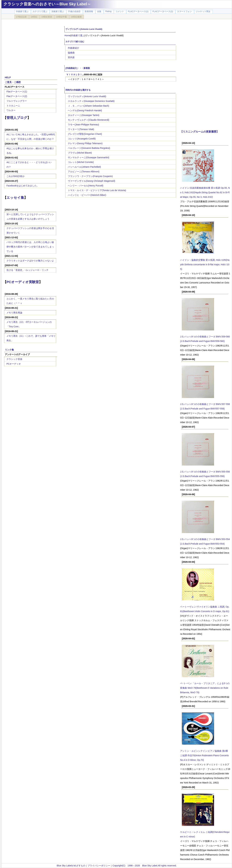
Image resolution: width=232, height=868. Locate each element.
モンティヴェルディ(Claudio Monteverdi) (89, 120)
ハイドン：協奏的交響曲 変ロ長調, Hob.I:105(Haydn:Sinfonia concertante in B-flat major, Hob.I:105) (205, 264)
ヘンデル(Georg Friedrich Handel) (85, 110)
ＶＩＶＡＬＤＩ (74, 75)
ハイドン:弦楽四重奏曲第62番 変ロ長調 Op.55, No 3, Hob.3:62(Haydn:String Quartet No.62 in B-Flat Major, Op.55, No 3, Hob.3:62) (205, 192)
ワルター (11, 110)
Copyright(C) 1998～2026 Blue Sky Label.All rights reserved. (145, 866)
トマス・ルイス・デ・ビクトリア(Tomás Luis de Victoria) (97, 190)
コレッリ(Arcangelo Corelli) (82, 139)
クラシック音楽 (14, 359)
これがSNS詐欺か (16, 176)
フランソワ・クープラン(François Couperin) (90, 176)
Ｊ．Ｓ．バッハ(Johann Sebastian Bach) (88, 106)
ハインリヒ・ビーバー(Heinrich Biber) (87, 195)
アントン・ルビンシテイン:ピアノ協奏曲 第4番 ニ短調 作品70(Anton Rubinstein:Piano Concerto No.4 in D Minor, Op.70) (204, 755)
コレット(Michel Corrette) (81, 162)
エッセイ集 (15, 198)
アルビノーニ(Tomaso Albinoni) (84, 172)
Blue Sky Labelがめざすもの (71, 866)
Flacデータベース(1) (17, 92)
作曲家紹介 (74, 48)
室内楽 (71, 57)
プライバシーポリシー (99, 866)
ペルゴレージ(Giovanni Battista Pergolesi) (89, 148)
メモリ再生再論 (14, 313)
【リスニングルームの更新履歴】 (200, 132)
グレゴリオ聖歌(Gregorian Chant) (85, 134)
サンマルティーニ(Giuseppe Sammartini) (89, 157)
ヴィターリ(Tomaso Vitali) (81, 129)
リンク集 (9, 350)
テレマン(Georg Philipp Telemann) (85, 143)
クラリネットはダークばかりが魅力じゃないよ (30, 261)
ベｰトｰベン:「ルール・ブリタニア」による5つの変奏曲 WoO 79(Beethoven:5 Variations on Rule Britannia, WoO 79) (205, 688)
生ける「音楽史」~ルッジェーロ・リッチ (27, 270)
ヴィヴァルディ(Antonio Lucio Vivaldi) (87, 96)
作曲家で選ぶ (78, 35)
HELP (8, 77)
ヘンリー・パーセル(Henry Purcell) (86, 186)
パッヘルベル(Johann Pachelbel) (84, 167)
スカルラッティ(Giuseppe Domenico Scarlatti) (91, 101)
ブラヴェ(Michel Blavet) (80, 153)
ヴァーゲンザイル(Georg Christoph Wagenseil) (92, 181)
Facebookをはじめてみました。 (23, 186)
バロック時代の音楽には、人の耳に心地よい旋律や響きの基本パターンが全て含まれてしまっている (30, 247)
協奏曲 (71, 53)
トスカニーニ (13, 106)
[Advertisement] (31, 46)
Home (67, 35)
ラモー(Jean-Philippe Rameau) (83, 125)
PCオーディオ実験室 (23, 282)
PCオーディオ (14, 364)
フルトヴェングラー (17, 101)
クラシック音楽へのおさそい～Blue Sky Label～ (47, 4)
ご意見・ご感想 (13, 82)
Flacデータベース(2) (17, 96)
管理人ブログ (17, 118)
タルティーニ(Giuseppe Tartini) (84, 115)
